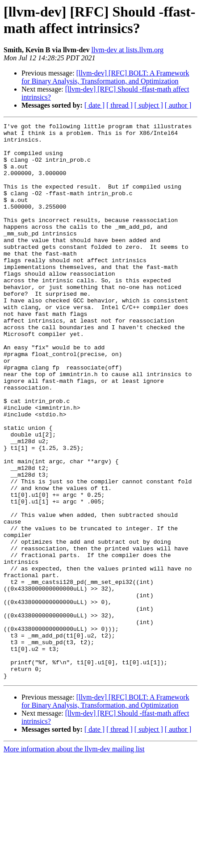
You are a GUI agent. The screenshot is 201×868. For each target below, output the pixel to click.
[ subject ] (149, 105)
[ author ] (178, 105)
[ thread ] (119, 105)
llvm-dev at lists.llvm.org (127, 50)
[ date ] (94, 105)
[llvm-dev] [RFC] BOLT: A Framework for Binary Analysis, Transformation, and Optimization (105, 77)
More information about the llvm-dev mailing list (74, 860)
